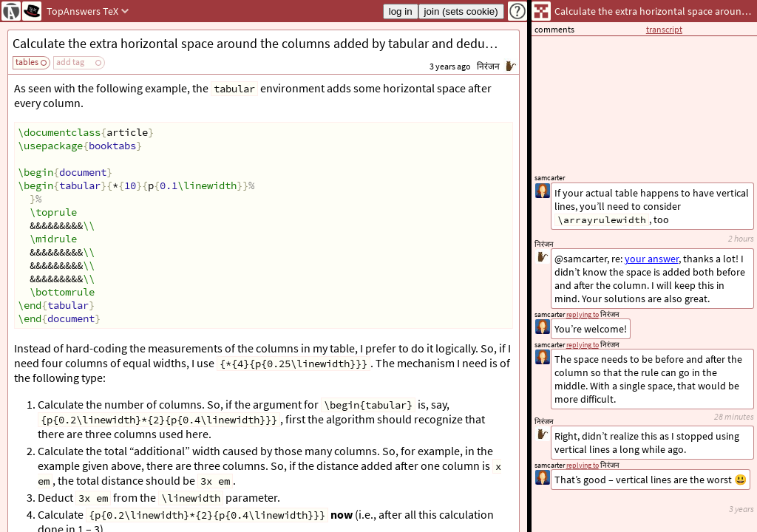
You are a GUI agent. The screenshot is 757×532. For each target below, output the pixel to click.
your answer (652, 259)
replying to (583, 465)
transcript (664, 29)
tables (27, 62)
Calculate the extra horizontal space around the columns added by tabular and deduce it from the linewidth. (266, 43)
